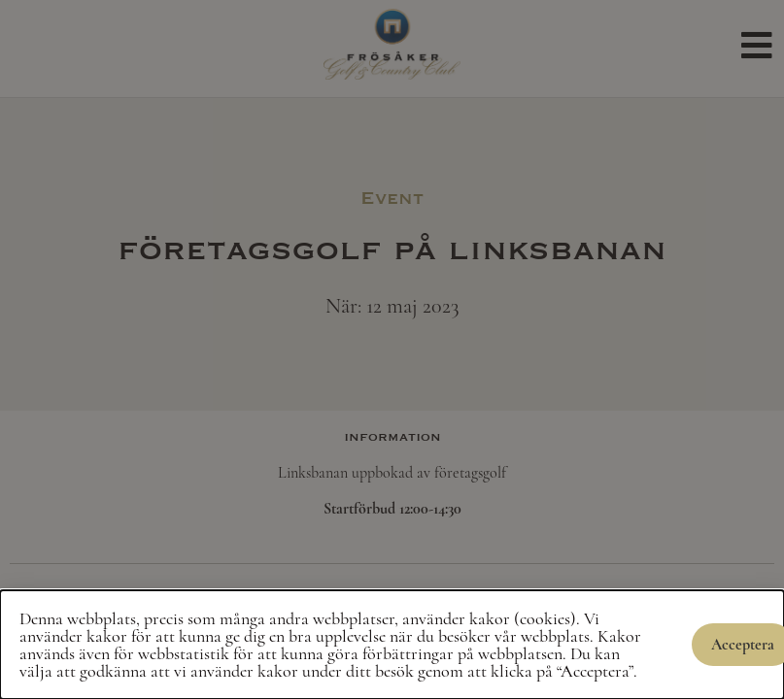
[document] (392, 349)
